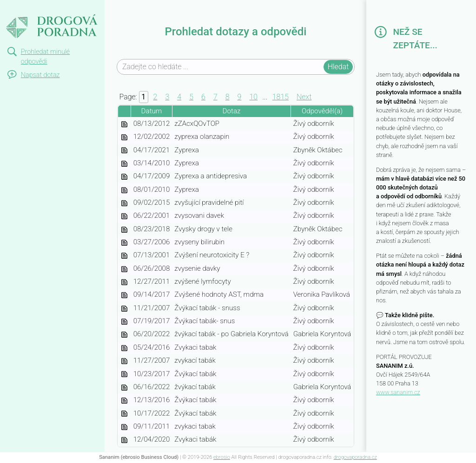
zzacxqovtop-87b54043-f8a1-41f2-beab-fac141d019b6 (124, 124)
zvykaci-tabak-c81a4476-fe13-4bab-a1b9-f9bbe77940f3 (124, 375)
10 (253, 97)
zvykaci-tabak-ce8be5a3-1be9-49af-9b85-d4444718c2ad (124, 348)
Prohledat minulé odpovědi (45, 57)
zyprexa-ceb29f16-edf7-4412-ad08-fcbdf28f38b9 (124, 164)
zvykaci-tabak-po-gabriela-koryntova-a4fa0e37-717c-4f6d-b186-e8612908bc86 (124, 335)
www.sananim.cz (398, 392)
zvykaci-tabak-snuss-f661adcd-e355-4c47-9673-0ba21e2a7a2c (124, 309)
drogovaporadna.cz (355, 457)
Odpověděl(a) (322, 111)
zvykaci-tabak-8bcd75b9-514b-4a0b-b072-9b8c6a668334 (124, 401)
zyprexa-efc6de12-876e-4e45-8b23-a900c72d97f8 (124, 151)
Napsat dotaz (40, 75)
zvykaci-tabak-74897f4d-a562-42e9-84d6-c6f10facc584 (124, 414)
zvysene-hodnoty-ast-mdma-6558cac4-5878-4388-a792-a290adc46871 (124, 295)
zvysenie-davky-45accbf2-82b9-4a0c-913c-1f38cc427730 (124, 269)
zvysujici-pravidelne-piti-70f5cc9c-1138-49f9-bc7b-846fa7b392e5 (124, 203)
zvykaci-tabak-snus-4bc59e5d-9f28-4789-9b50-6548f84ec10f (124, 322)
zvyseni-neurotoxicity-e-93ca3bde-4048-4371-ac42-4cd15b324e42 (124, 256)
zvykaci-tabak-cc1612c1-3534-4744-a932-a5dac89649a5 (124, 361)
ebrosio (222, 457)
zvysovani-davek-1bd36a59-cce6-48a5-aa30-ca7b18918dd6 (124, 216)
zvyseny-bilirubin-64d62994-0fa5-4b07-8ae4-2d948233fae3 (124, 243)
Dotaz (232, 111)
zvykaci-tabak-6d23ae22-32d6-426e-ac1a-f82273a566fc (124, 427)
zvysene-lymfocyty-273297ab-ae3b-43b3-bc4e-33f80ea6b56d (124, 282)
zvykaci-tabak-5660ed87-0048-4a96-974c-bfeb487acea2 (124, 440)
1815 (281, 97)
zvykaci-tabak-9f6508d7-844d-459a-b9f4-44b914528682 (124, 388)
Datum (152, 111)
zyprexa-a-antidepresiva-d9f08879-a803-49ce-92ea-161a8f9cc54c (124, 177)
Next (304, 97)
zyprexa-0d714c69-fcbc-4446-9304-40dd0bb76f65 (124, 190)
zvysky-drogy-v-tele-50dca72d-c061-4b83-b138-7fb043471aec (124, 230)
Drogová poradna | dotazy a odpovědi (45, 17)
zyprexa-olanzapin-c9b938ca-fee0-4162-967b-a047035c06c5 (124, 137)
